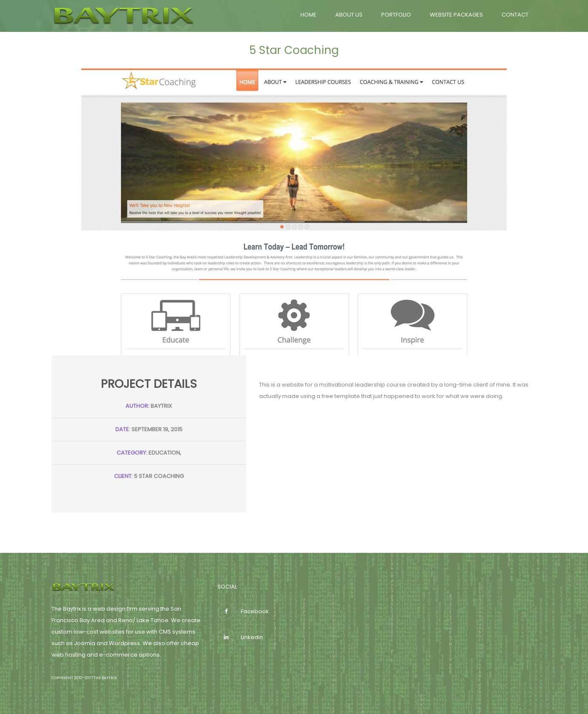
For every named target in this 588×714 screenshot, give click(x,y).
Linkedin (240, 637)
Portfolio (396, 15)
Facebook (243, 611)
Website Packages (456, 15)
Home (308, 15)
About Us (349, 15)
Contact (515, 15)
